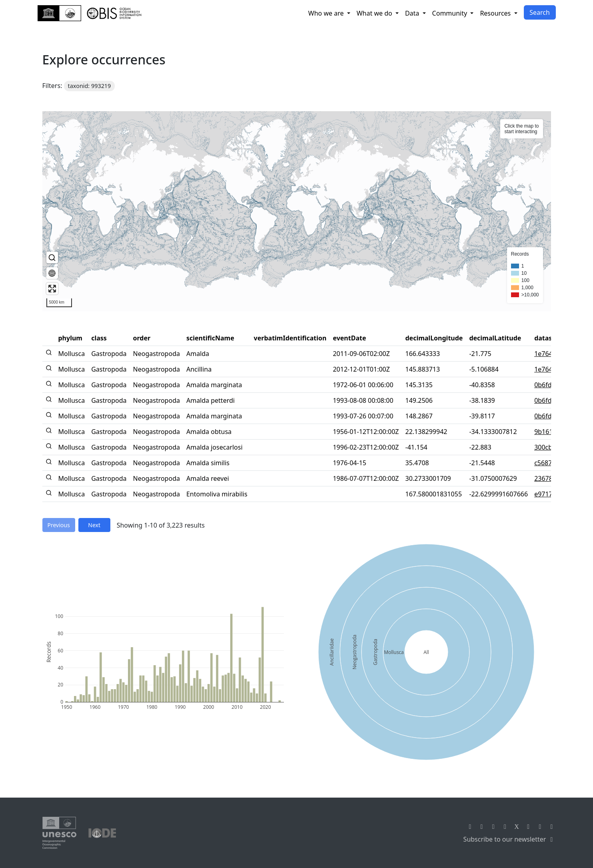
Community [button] (451, 13)
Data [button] (413, 13)
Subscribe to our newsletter (510, 839)
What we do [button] (375, 13)
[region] (297, 211)
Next (94, 525)
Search (540, 12)
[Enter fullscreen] (52, 289)
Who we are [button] (327, 13)
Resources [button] (496, 13)
